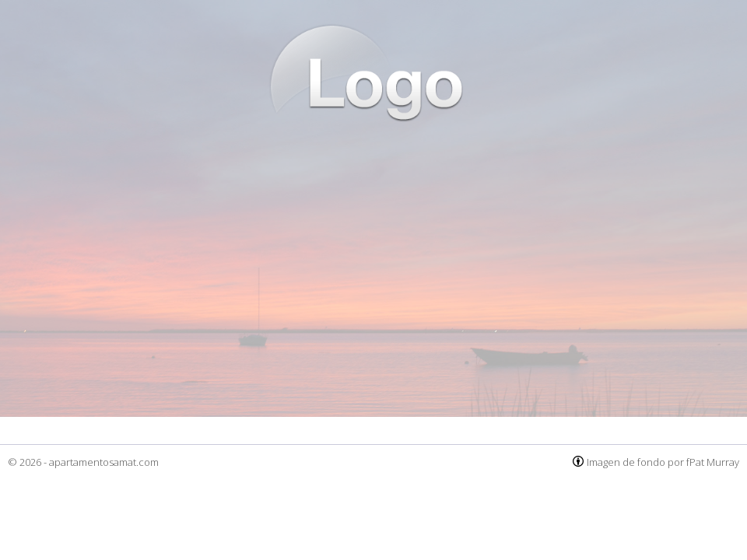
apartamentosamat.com (104, 462)
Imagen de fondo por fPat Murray (663, 462)
